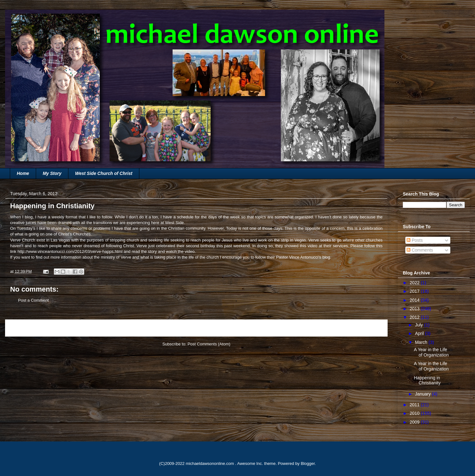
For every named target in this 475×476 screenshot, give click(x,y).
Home (23, 173)
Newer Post (23, 328)
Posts (415, 240)
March (422, 342)
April (420, 333)
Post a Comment (33, 300)
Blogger (308, 463)
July (419, 325)
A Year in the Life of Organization (431, 352)
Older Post (371, 328)
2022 (415, 283)
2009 (415, 422)
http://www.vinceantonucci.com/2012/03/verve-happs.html (70, 251)
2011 (415, 405)
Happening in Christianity (427, 380)
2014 (415, 300)
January (423, 394)
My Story (52, 173)
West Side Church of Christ (104, 173)
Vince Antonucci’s (305, 257)
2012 (415, 317)
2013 (415, 309)
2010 (415, 413)
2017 (415, 291)
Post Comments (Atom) (209, 344)
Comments (420, 250)
